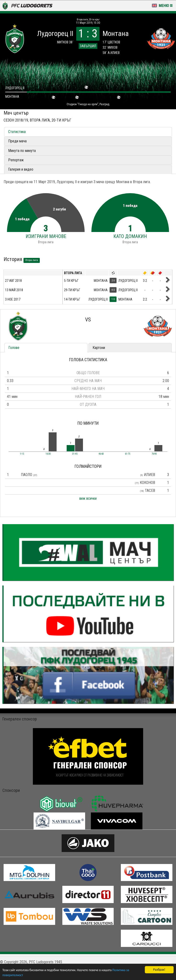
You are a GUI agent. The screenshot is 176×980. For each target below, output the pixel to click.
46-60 (101, 454)
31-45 (75, 454)
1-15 (22, 454)
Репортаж (16, 160)
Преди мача (17, 141)
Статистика (17, 132)
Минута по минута (22, 151)
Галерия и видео (21, 169)
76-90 (154, 454)
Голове (14, 348)
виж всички (88, 498)
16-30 (48, 454)
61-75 (128, 454)
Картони (99, 348)
